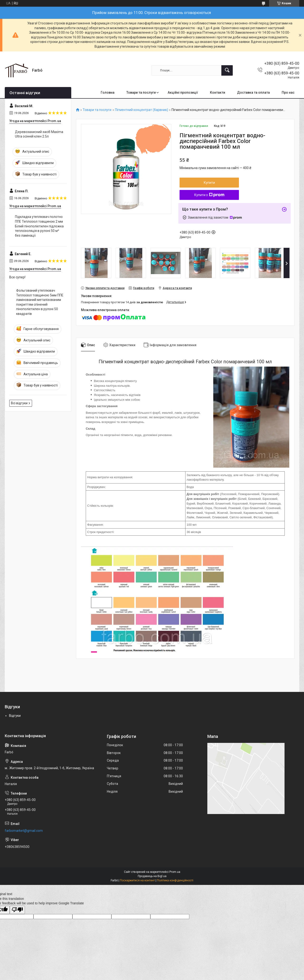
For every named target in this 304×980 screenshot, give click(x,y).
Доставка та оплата (253, 92)
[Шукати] (227, 70)
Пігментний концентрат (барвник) (142, 110)
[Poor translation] (17, 910)
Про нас (288, 92)
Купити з (209, 195)
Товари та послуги (141, 92)
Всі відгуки (19, 403)
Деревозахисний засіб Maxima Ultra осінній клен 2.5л (39, 134)
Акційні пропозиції (183, 92)
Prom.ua (175, 872)
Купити (209, 183)
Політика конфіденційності (175, 880)
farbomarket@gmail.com (24, 831)
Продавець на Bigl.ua (152, 876)
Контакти (218, 92)
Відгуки (15, 716)
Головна (108, 92)
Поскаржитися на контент (137, 880)
